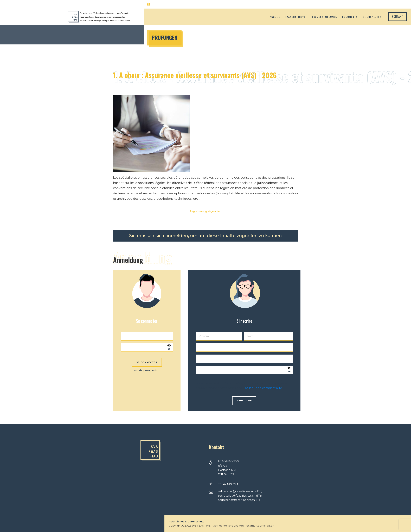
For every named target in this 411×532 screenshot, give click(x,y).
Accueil (275, 17)
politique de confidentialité (263, 388)
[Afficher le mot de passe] (169, 348)
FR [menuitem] (149, 4)
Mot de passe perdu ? (147, 370)
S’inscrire (244, 401)
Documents (350, 17)
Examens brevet (296, 17)
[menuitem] (149, 5)
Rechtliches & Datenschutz (187, 521)
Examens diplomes (325, 17)
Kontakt (397, 16)
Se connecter (372, 17)
